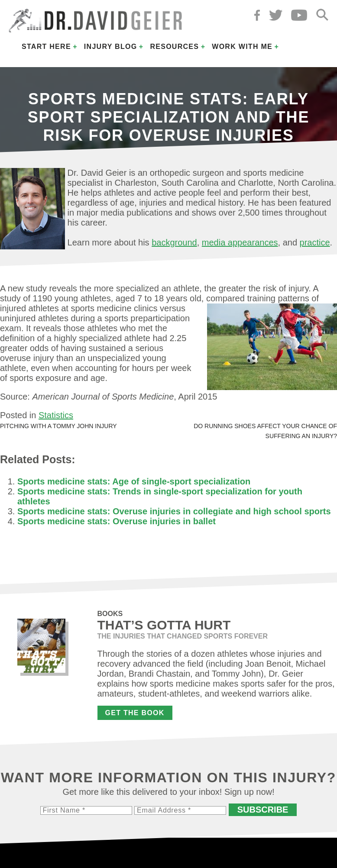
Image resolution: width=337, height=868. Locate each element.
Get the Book (135, 713)
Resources (174, 47)
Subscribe (263, 810)
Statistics (56, 415)
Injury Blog (111, 47)
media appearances (240, 242)
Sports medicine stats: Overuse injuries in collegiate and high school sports (174, 511)
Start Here (46, 47)
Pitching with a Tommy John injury (58, 426)
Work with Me (242, 47)
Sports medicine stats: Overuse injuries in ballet (117, 521)
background (174, 242)
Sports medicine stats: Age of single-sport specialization (134, 481)
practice (315, 242)
